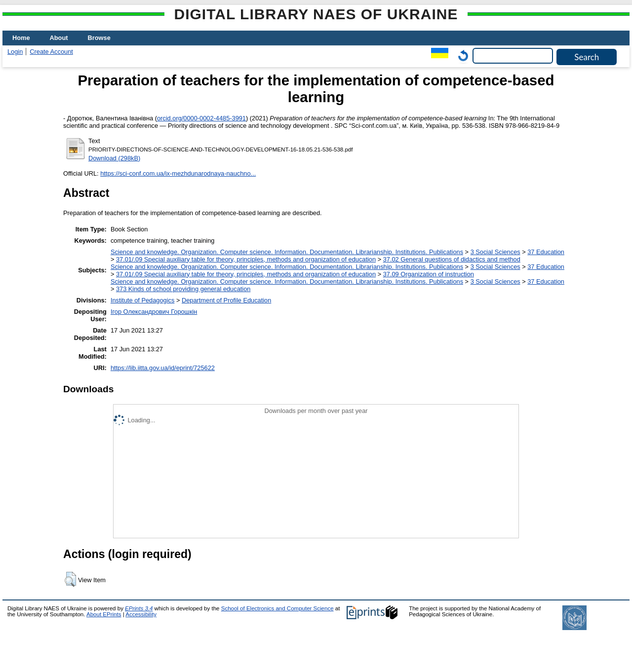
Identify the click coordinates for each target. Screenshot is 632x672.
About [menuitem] (59, 38)
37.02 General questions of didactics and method (452, 259)
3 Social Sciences (495, 252)
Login (15, 52)
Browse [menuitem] (99, 38)
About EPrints (104, 614)
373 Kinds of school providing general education (183, 289)
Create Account (51, 52)
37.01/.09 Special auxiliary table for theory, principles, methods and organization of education (246, 259)
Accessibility (141, 614)
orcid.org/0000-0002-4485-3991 (201, 118)
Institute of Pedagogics (142, 300)
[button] (70, 579)
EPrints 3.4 (139, 608)
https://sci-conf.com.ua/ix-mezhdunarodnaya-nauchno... (178, 173)
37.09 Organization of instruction (429, 274)
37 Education (546, 252)
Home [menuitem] (21, 38)
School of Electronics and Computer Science (277, 608)
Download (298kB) (114, 158)
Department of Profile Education (226, 300)
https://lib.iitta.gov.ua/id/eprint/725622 (163, 368)
